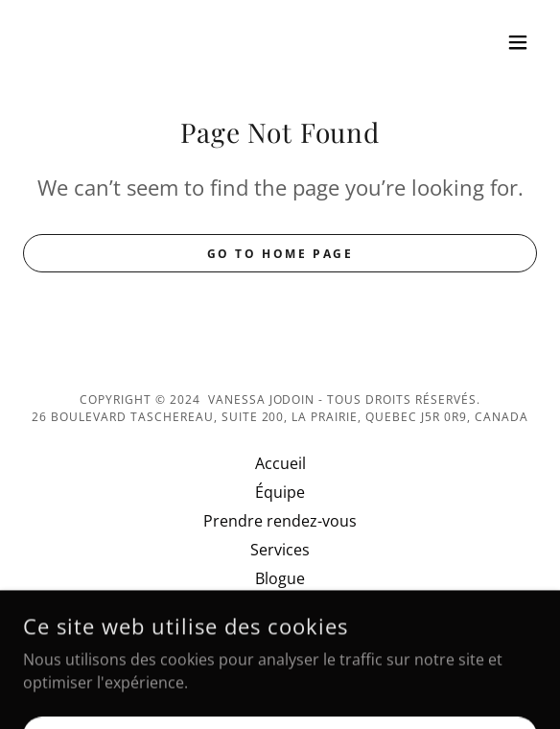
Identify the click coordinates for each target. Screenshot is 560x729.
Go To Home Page (280, 254)
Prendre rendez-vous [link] (280, 521)
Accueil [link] (280, 463)
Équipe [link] (280, 492)
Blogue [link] (280, 578)
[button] (518, 42)
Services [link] (280, 550)
